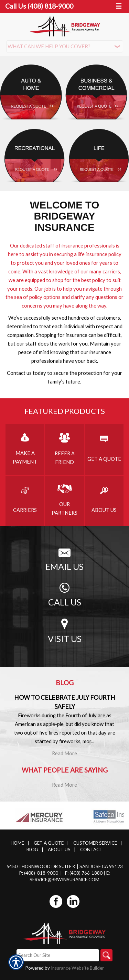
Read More (64, 753)
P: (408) (28, 873)
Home (17, 843)
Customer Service (95, 843)
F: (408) (73, 873)
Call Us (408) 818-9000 (39, 6)
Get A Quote (49, 843)
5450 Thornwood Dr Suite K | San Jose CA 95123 (65, 866)
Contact (91, 850)
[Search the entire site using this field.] (58, 955)
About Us (59, 850)
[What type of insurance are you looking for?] (65, 46)
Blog (32, 850)
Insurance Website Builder (77, 968)
